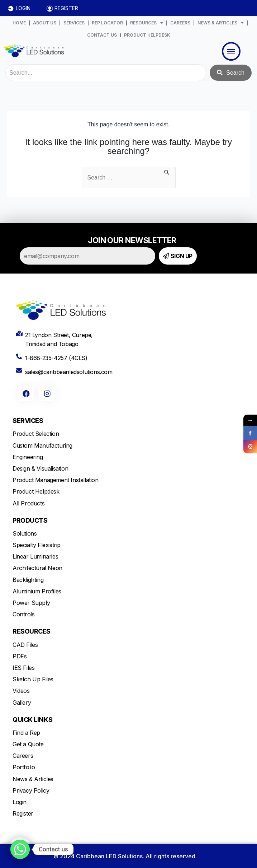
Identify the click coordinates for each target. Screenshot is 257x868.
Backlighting (28, 580)
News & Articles (33, 779)
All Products (28, 503)
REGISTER (66, 8)
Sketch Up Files (33, 679)
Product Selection (36, 434)
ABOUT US (45, 23)
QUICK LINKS (32, 720)
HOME (19, 23)
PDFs (20, 656)
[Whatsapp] (20, 849)
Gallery (22, 703)
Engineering (28, 457)
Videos (21, 691)
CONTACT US (102, 35)
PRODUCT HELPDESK (147, 35)
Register (23, 813)
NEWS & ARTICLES (221, 23)
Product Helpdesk (36, 491)
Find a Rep (26, 733)
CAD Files (25, 645)
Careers (23, 756)
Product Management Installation (56, 480)
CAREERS (180, 23)
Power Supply (31, 603)
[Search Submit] (167, 171)
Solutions (25, 533)
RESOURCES (147, 23)
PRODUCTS (30, 520)
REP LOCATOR (107, 23)
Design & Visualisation (40, 468)
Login (20, 802)
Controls (24, 614)
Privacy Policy (31, 790)
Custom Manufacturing (42, 445)
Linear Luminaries (35, 556)
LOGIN (23, 8)
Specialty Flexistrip (37, 545)
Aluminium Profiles (37, 591)
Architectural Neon (37, 568)
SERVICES (74, 23)
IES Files (23, 668)
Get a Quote (28, 744)
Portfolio (24, 767)
